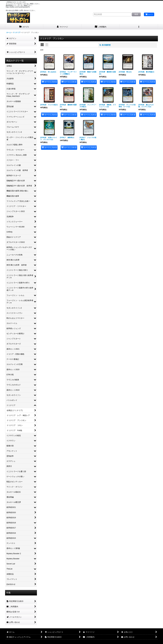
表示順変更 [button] (105, 45)
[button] (139, 27)
